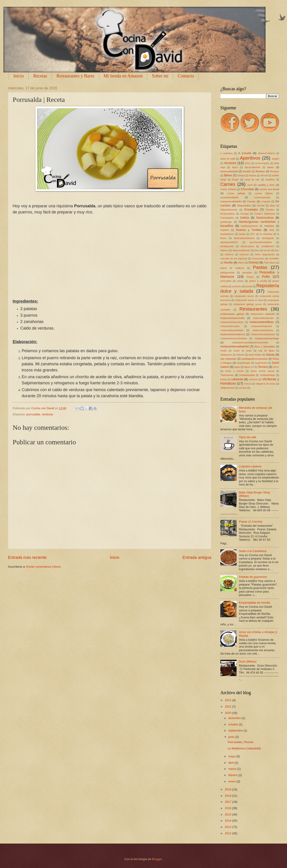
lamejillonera (268, 246)
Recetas (40, 76)
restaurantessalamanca (263, 334)
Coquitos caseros (250, 466)
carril (250, 185)
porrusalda (33, 414)
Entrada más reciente (27, 557)
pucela (249, 286)
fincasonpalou (228, 214)
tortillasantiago (267, 375)
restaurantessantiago (267, 338)
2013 (228, 827)
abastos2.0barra (266, 153)
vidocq (248, 384)
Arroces (230, 163)
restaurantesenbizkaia (232, 330)
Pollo (266, 276)
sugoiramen (261, 363)
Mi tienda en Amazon (123, 76)
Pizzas (250, 277)
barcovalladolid (253, 167)
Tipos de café (248, 437)
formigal (245, 214)
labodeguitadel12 (229, 242)
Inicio (19, 76)
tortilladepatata (247, 375)
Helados (269, 226)
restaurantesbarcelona (232, 322)
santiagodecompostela (254, 359)
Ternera (263, 367)
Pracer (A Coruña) (251, 522)
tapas (237, 367)
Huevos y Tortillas (249, 230)
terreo (276, 367)
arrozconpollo (262, 163)
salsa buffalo (255, 355)
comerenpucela (262, 197)
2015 (228, 814)
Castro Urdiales (228, 189)
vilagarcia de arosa (266, 384)
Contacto (186, 76)
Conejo (251, 201)
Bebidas (260, 171)
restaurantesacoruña (232, 318)
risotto (223, 351)
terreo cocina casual (262, 371)
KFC (253, 234)
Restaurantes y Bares (75, 76)
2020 (228, 713)
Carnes (228, 184)
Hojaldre (225, 230)
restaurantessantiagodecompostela (250, 343)
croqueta (266, 202)
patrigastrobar (228, 273)
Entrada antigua (197, 557)
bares (270, 167)
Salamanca (226, 355)
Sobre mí (160, 76)
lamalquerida (227, 246)
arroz (248, 163)
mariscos (244, 255)
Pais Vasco (270, 263)
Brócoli (264, 176)
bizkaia (241, 176)
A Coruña (245, 153)
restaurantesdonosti (261, 326)
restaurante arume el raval (249, 300)
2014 (228, 821)
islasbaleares (227, 234)
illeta (272, 230)
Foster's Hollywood (265, 214)
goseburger (226, 222)
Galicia (244, 218)
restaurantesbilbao (262, 322)
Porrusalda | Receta (240, 742)
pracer (240, 281)
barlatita (247, 171)
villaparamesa (228, 388)
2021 (228, 707)
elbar (272, 206)
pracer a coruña (258, 281)
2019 (228, 789)
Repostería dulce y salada (250, 288)
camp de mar (252, 180)
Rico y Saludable (265, 347)
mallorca (229, 255)
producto (237, 286)
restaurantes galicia (232, 314)
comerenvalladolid (231, 201)
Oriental (253, 262)
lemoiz (267, 250)
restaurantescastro (230, 326)
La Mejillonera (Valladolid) (244, 748)
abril (231, 763)
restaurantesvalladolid (234, 346)
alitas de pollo (228, 159)
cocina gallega (236, 193)
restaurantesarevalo (263, 318)
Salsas (270, 355)
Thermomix (227, 375)
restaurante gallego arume (247, 304)
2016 (228, 808)
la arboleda (266, 234)
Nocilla (228, 262)
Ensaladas (251, 209)
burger (235, 180)
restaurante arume (244, 296)
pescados (247, 273)
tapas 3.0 (249, 367)
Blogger (157, 859)
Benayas (275, 171)
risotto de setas (242, 351)
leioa (257, 250)
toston (223, 379)
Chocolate (247, 189)
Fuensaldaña (227, 218)
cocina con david (269, 189)
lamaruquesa (247, 246)
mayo (232, 756)
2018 (228, 796)
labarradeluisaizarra (244, 238)
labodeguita (268, 238)
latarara (224, 250)
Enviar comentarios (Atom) (44, 567)
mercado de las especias (234, 259)
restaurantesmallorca (233, 334)
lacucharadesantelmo (261, 242)
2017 (228, 802)
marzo (233, 769)
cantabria (270, 180)
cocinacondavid (229, 197)
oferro (241, 263)
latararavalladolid (241, 250)
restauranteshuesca (263, 330)
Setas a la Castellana (253, 551)
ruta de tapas (266, 351)
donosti (261, 206)
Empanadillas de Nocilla (254, 603)
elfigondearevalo (229, 210)
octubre (234, 724)
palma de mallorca (232, 268)
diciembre (235, 718)
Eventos (270, 210)
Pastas (260, 267)
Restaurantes (253, 309)
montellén (274, 259)
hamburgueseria (249, 226)
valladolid (237, 379)
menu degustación (265, 255)
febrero (233, 775)
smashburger (244, 363)
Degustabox (244, 206)
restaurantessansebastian (234, 338)
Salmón (240, 355)
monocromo (258, 259)
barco (235, 167)
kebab (242, 234)
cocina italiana (264, 193)
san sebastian (228, 359)
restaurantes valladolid (262, 314)
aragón (275, 159)
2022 (228, 700)
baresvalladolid (229, 171)
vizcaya (243, 388)
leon (277, 250)
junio (232, 737)
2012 (228, 833)
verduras (47, 414)
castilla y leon (266, 185)
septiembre (236, 731)
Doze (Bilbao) (248, 661)
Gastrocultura (265, 218)
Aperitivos (250, 158)
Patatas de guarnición (253, 577)
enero (232, 781)
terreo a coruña (235, 371)
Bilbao (228, 175)
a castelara (226, 153)
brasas (253, 176)
